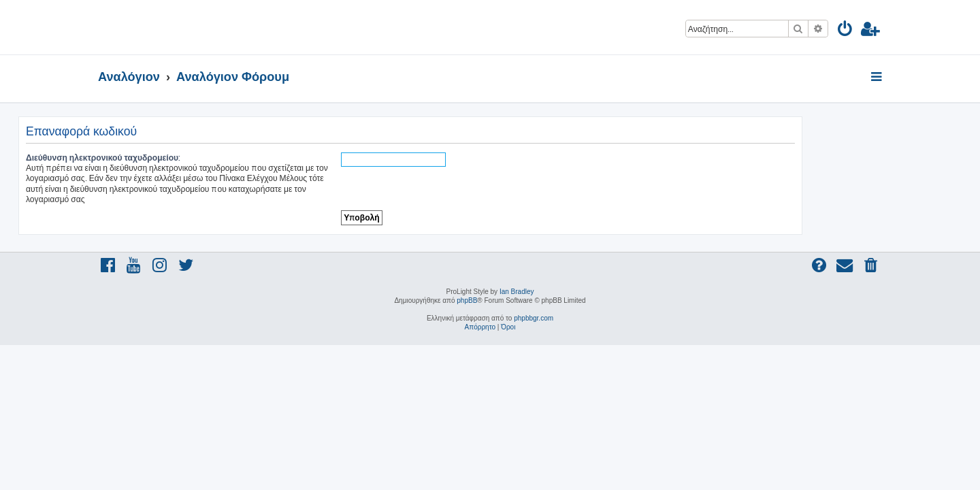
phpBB (467, 300)
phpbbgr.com (534, 318)
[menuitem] (846, 31)
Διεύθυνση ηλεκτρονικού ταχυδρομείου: (183, 158)
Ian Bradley (517, 292)
